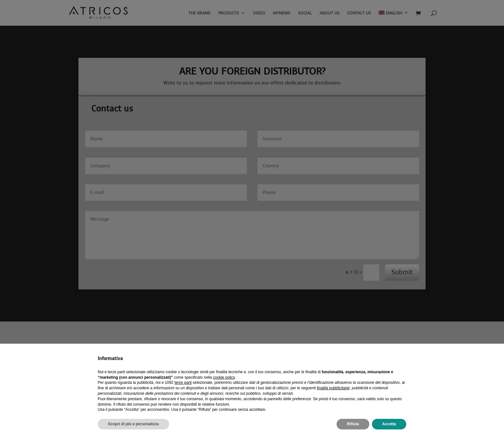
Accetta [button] (389, 424)
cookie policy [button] (224, 377)
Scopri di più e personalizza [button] (133, 424)
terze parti (183, 383)
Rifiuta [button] (353, 424)
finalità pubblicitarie (333, 388)
